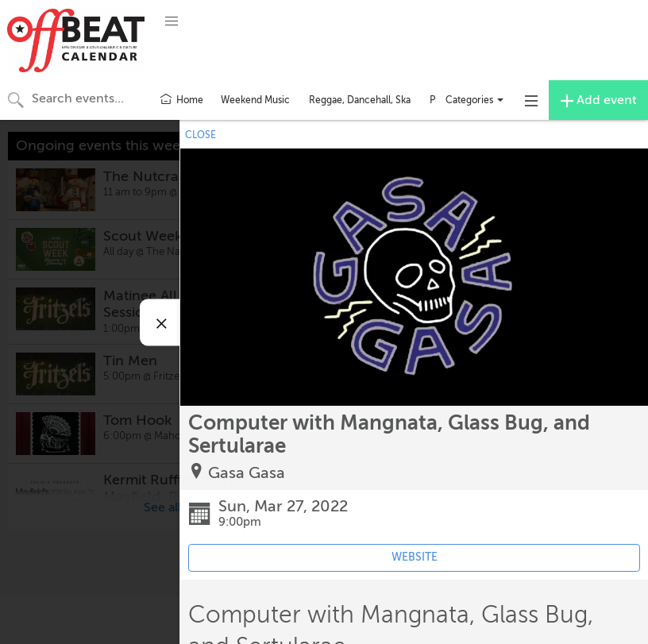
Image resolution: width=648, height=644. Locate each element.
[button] (172, 21)
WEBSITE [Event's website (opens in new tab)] (415, 557)
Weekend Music (255, 100)
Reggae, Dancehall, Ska (360, 100)
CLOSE (201, 135)
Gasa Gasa (247, 473)
